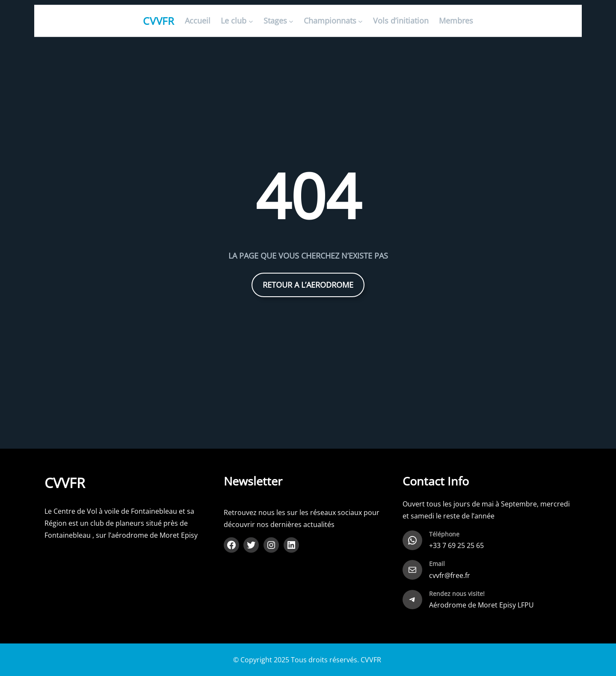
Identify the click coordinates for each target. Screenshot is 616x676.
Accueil (198, 21)
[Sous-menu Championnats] (360, 21)
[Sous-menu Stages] (291, 21)
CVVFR (159, 21)
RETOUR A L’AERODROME (308, 285)
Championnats (330, 21)
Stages (275, 21)
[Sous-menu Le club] (251, 21)
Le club (234, 21)
